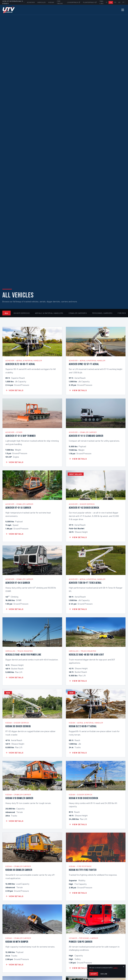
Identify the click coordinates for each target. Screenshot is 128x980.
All (6, 313)
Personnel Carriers (102, 313)
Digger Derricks (22, 313)
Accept (94, 974)
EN (111, 2)
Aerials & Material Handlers (49, 313)
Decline (104, 974)
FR (115, 2)
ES (119, 2)
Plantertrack (90, 2)
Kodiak (51, 2)
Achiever (31, 2)
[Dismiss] (124, 967)
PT (123, 2)
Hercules (41, 2)
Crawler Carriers (78, 313)
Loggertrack (74, 2)
